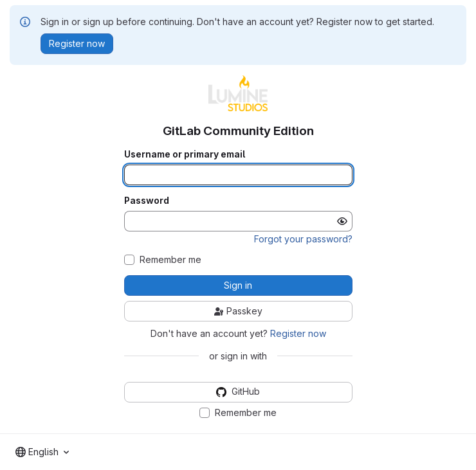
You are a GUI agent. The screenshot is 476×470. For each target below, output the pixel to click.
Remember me (170, 260)
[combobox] (42, 452)
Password (147, 201)
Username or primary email (185, 154)
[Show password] (342, 221)
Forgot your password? (303, 239)
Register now (298, 333)
